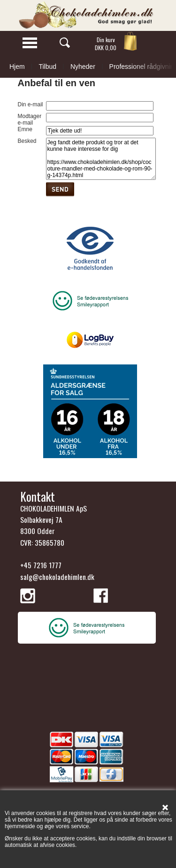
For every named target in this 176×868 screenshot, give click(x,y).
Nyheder (83, 67)
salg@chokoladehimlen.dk (57, 577)
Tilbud (47, 67)
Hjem (17, 67)
